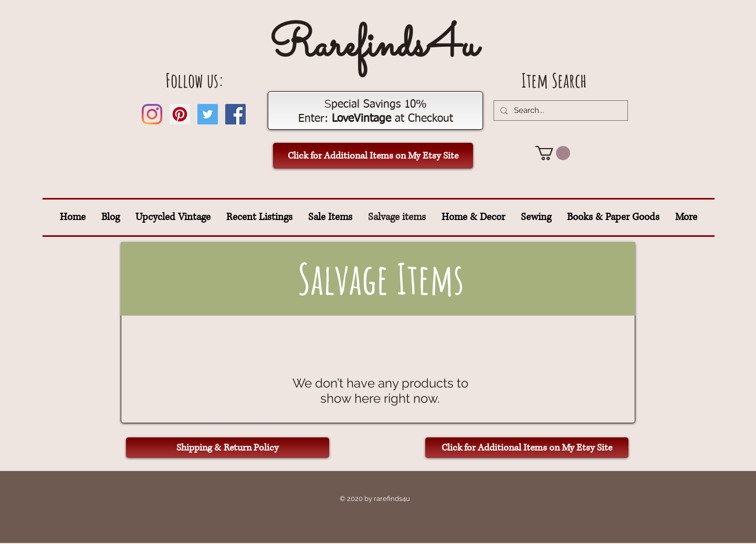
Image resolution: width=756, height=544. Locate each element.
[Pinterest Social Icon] (180, 114)
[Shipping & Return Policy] (228, 448)
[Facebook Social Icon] (235, 114)
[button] (553, 153)
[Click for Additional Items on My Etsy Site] (373, 156)
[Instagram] (152, 114)
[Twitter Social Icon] (208, 114)
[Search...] (560, 111)
